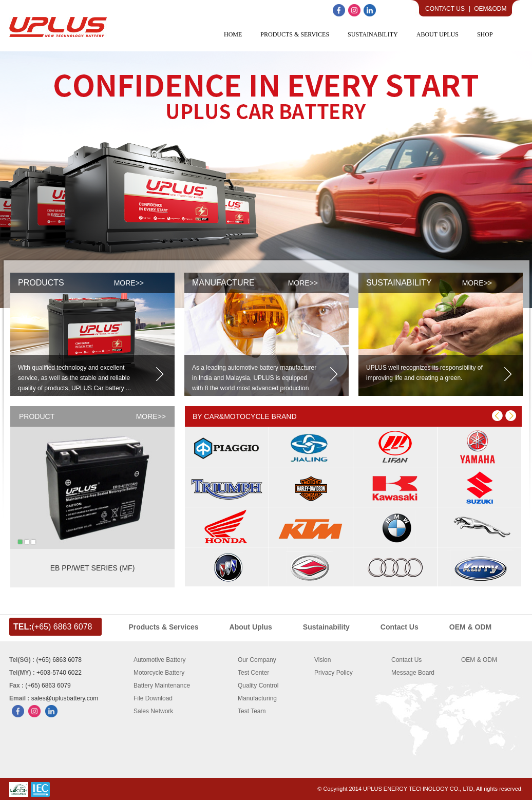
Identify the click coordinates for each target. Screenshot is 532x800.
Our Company (257, 660)
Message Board (413, 673)
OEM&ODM (490, 9)
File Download (153, 698)
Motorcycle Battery (159, 673)
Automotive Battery (159, 660)
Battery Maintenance (162, 685)
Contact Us (445, 9)
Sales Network (153, 711)
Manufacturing (257, 698)
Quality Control (258, 685)
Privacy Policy (334, 673)
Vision (322, 660)
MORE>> (151, 416)
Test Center (253, 673)
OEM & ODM (479, 660)
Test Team (252, 711)
